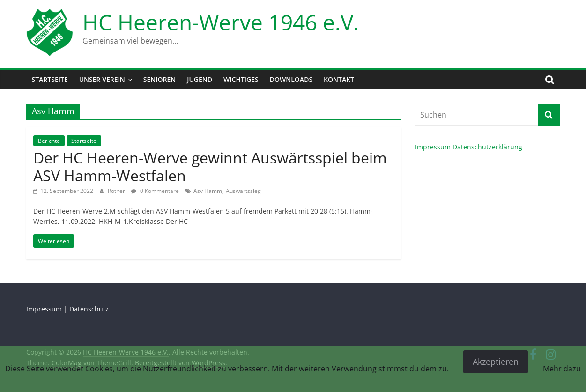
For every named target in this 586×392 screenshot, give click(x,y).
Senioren (160, 79)
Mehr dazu (562, 369)
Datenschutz (89, 309)
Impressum (433, 147)
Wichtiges (241, 79)
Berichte (49, 141)
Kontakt (339, 79)
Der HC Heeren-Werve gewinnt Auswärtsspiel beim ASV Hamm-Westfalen (210, 166)
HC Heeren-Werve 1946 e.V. (221, 22)
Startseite (50, 79)
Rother (117, 191)
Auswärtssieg (243, 191)
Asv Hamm (208, 191)
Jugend (200, 79)
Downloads (291, 79)
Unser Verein (102, 79)
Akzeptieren (496, 362)
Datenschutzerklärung (487, 147)
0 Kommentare (155, 191)
